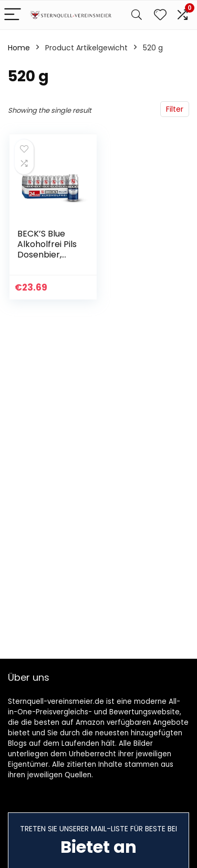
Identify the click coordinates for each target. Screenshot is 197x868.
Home (19, 48)
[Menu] (13, 15)
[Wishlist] (160, 15)
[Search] (137, 15)
